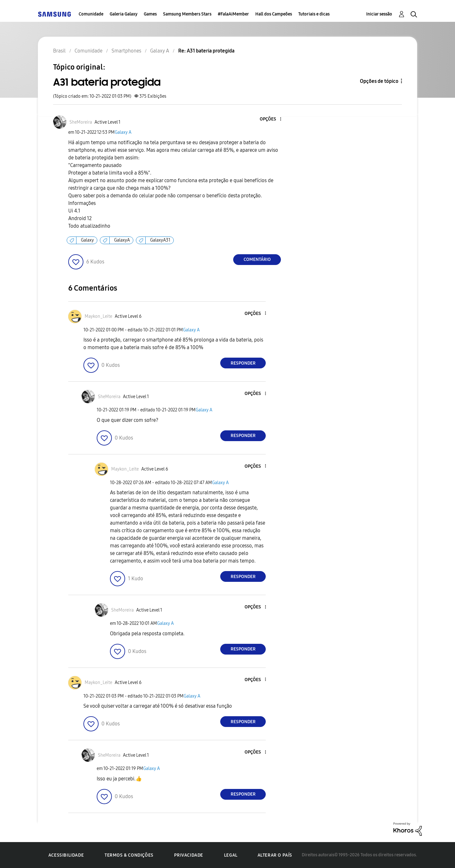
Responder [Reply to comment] (243, 363)
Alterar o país (275, 855)
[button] (270, 119)
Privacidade (189, 855)
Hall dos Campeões (274, 14)
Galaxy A (123, 132)
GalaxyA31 (160, 240)
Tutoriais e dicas (314, 14)
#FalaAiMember (233, 14)
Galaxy (87, 240)
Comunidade (91, 14)
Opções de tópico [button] (379, 81)
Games (150, 14)
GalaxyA (122, 240)
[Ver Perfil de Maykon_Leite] (98, 316)
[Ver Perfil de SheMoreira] (81, 122)
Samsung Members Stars (187, 14)
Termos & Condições (129, 855)
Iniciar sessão (379, 14)
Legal (231, 855)
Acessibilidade (66, 855)
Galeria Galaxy (124, 14)
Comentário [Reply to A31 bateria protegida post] (257, 259)
